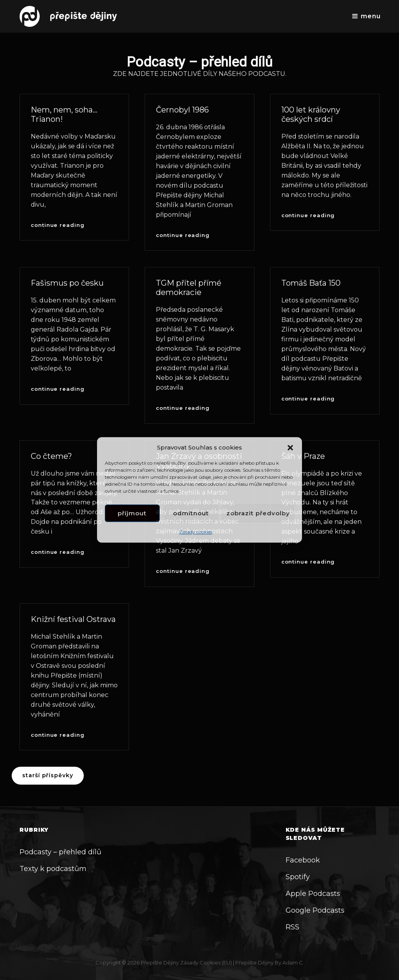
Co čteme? (51, 456)
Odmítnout (191, 513)
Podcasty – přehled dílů (60, 852)
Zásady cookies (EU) (206, 962)
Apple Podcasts (313, 894)
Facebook (303, 860)
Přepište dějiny (160, 962)
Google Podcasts (315, 910)
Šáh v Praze (303, 456)
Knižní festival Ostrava (73, 619)
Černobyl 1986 (182, 110)
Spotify (298, 877)
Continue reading (58, 225)
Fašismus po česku (67, 283)
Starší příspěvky (48, 775)
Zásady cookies (196, 532)
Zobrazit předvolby (258, 513)
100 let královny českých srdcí (311, 114)
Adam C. (293, 962)
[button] (290, 448)
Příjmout (132, 513)
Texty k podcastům (53, 869)
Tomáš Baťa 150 (311, 283)
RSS (292, 927)
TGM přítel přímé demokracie (189, 288)
